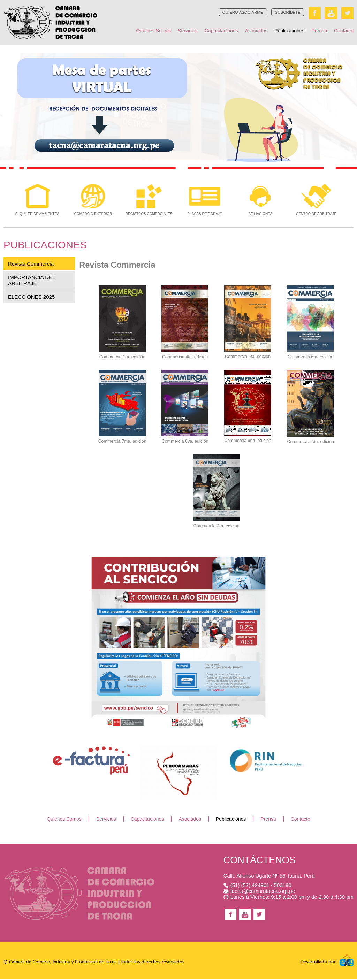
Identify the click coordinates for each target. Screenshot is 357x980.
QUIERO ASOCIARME (243, 13)
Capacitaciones (221, 31)
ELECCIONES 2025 (31, 300)
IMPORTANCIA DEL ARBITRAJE (32, 283)
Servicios (188, 31)
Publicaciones (289, 31)
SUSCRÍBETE (288, 13)
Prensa (319, 31)
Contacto (344, 31)
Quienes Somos (153, 31)
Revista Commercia (31, 266)
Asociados (256, 31)
